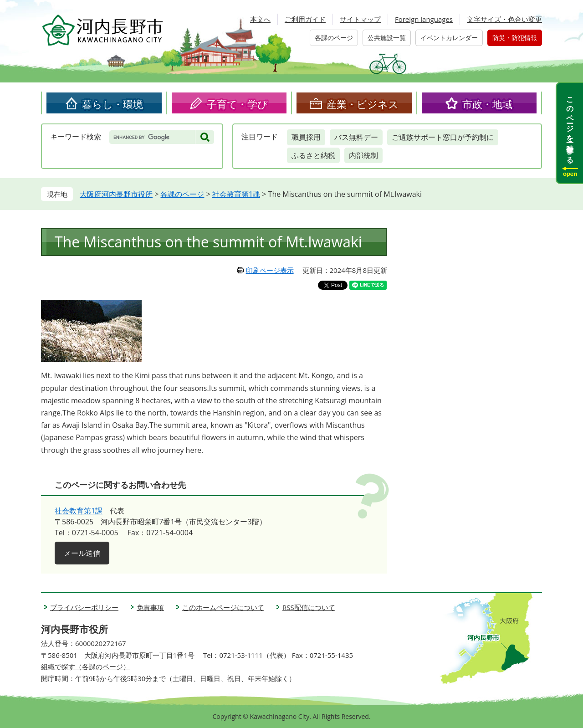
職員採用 (306, 137)
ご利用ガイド (305, 19)
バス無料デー (356, 137)
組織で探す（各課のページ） (85, 666)
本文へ (260, 19)
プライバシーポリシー (84, 607)
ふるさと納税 (313, 155)
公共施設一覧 (387, 38)
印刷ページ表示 (270, 270)
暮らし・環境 (113, 104)
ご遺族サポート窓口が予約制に (443, 137)
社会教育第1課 (236, 194)
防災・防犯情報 (515, 38)
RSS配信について (309, 607)
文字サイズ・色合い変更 (504, 19)
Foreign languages (424, 19)
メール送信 (82, 553)
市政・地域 (487, 104)
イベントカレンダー (449, 38)
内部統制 (363, 155)
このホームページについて (223, 607)
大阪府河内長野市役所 (116, 194)
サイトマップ (360, 19)
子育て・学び (237, 104)
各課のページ (334, 38)
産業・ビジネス (363, 104)
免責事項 (150, 607)
